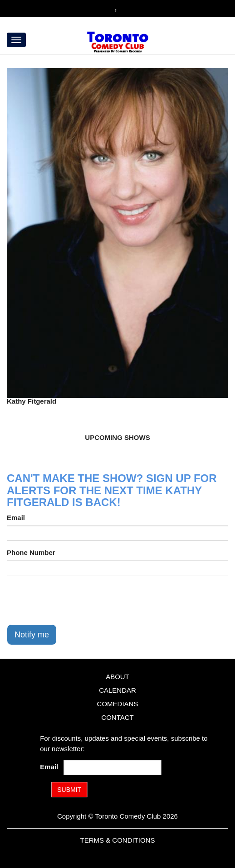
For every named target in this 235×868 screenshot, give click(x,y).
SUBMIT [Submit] (69, 790)
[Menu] (16, 40)
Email (16, 518)
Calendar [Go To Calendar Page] (117, 690)
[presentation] (76, 600)
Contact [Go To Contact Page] (117, 717)
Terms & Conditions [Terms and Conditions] (117, 840)
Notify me (32, 635)
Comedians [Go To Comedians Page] (118, 704)
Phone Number (31, 552)
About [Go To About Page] (117, 677)
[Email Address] (113, 767)
